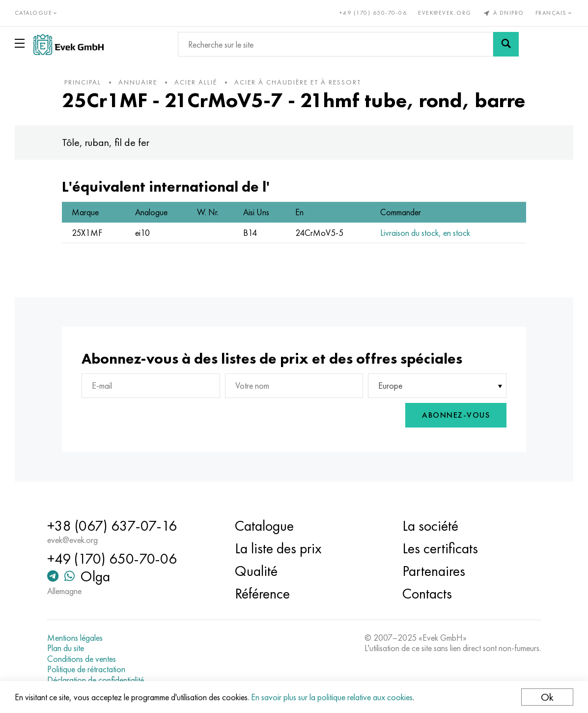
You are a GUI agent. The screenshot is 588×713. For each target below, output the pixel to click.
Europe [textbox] (390, 385)
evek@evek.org (445, 13)
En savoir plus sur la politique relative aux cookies (332, 697)
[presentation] (350, 415)
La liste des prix (278, 548)
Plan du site (66, 648)
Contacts (427, 594)
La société (430, 526)
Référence (262, 594)
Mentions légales (75, 638)
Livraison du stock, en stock (425, 233)
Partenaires (434, 571)
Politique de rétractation (87, 670)
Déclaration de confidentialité (96, 680)
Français (555, 13)
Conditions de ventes (82, 659)
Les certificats (440, 548)
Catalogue (264, 526)
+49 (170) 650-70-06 (373, 13)
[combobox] (437, 386)
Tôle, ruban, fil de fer (106, 142)
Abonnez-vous (455, 415)
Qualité (256, 571)
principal (83, 82)
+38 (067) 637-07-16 (112, 526)
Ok (547, 697)
